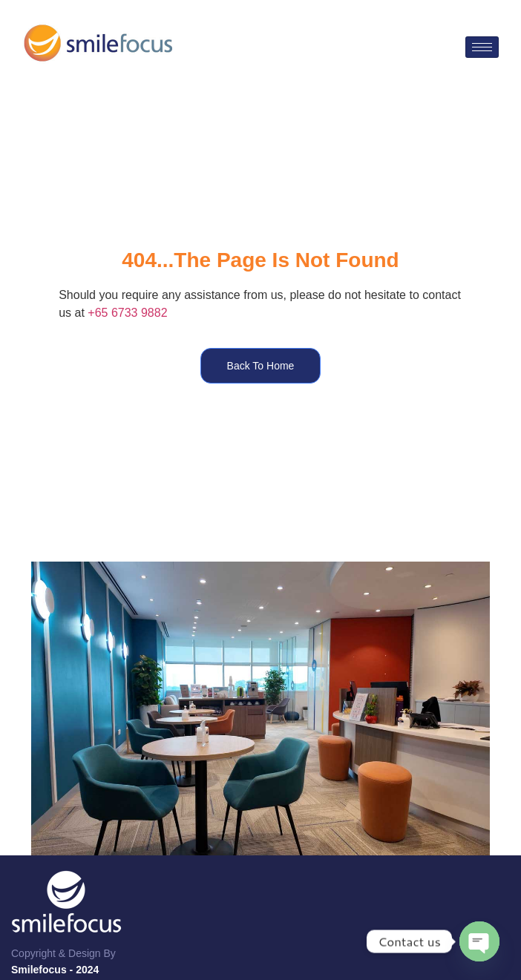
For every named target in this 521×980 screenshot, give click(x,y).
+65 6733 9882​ (127, 313)
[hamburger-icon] (482, 47)
